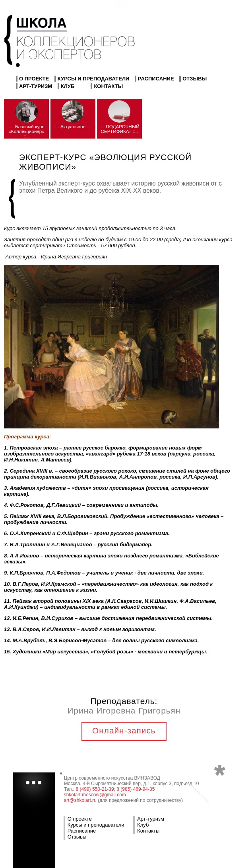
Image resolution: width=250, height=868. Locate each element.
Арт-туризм (36, 86)
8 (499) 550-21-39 (95, 789)
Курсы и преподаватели (94, 79)
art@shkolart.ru (80, 800)
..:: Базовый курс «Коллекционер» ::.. (26, 131)
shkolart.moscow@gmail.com (95, 795)
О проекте (34, 79)
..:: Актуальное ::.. (73, 126)
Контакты (108, 86)
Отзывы (195, 79)
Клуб (68, 86)
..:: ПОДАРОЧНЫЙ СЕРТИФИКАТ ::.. (119, 129)
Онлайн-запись (124, 730)
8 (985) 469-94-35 (136, 789)
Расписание (156, 79)
